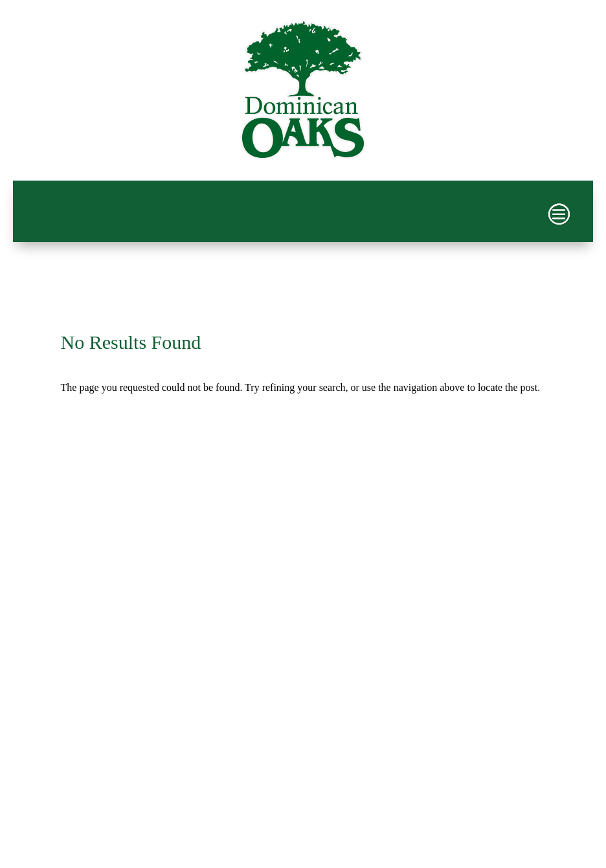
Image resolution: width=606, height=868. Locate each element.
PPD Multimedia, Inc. (360, 791)
